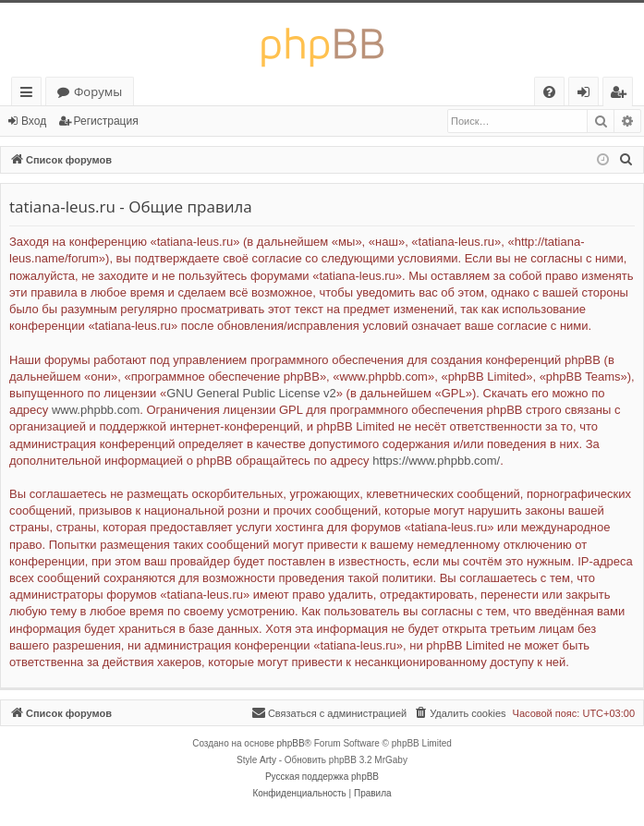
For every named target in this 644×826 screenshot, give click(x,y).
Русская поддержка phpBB (322, 777)
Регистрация (106, 121)
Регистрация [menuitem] (622, 95)
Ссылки (30, 95)
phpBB (291, 743)
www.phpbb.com (96, 410)
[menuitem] (549, 92)
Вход (34, 121)
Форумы (98, 91)
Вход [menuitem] (587, 95)
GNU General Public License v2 (251, 393)
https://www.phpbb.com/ (436, 461)
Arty (268, 760)
